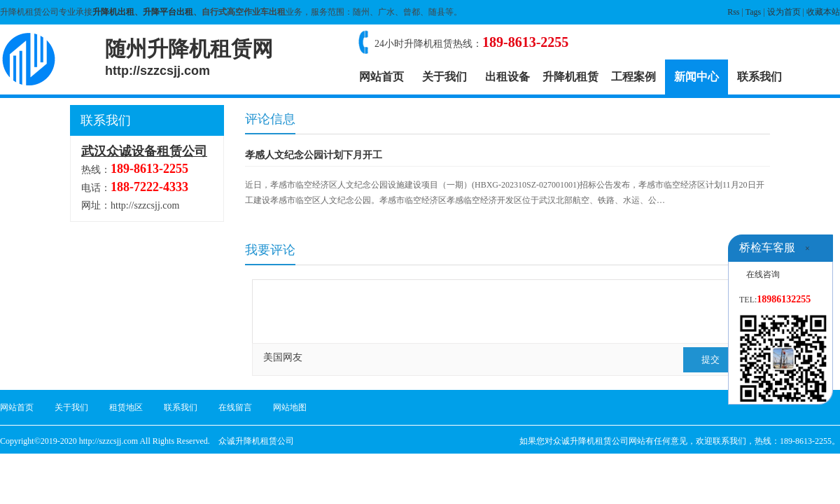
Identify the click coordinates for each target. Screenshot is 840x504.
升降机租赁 (570, 77)
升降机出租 (113, 12)
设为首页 (784, 12)
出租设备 (507, 77)
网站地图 (290, 407)
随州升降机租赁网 (189, 57)
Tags (754, 12)
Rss (733, 12)
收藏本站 (823, 12)
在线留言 (235, 407)
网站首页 (381, 77)
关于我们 (444, 77)
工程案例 (633, 77)
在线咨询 (763, 274)
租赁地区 (126, 407)
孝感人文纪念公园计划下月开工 (314, 155)
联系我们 (759, 77)
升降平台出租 (168, 12)
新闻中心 (696, 77)
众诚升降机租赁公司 (256, 441)
